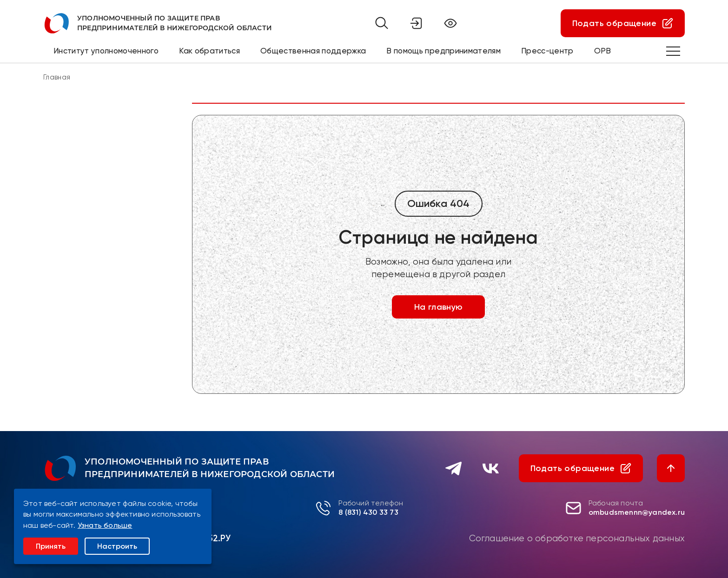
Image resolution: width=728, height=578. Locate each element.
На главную (439, 307)
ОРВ (603, 51)
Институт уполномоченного (106, 51)
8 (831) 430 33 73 (368, 512)
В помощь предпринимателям (443, 51)
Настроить (117, 546)
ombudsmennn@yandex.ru (637, 512)
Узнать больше (105, 525)
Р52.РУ (217, 538)
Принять (51, 546)
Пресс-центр (547, 51)
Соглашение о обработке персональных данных (577, 538)
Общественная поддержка (313, 51)
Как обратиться (209, 51)
